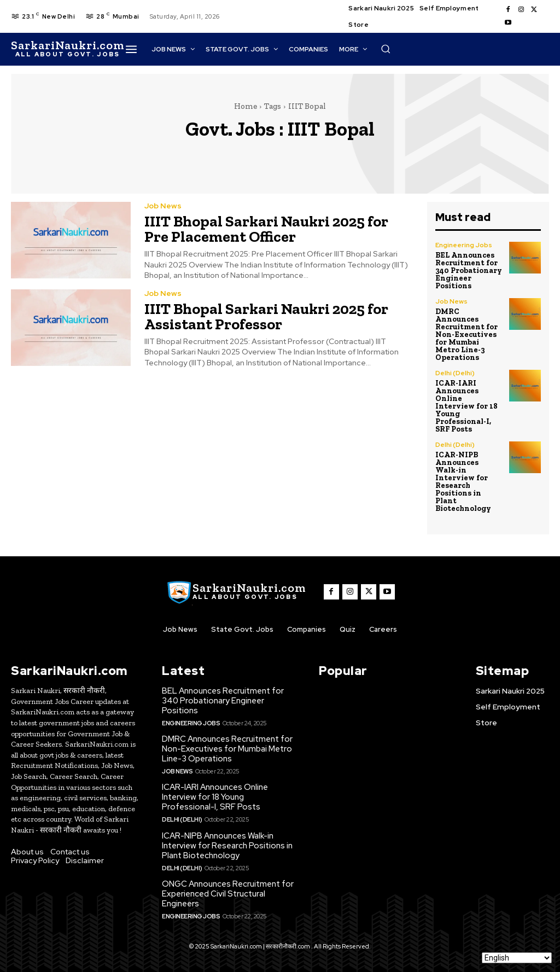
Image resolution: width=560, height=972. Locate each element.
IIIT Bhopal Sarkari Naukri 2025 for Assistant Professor (266, 316)
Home (246, 106)
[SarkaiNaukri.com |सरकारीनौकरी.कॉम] (68, 49)
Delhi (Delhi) (455, 373)
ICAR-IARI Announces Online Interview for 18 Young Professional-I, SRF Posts (466, 406)
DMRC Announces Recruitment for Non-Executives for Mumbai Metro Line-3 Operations (466, 334)
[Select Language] (517, 958)
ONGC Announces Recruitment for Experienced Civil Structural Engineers (228, 894)
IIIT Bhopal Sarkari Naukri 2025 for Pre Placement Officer (266, 229)
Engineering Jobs (464, 245)
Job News (163, 206)
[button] (386, 49)
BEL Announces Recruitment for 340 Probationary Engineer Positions (469, 270)
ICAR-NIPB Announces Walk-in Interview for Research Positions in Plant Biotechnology (463, 482)
